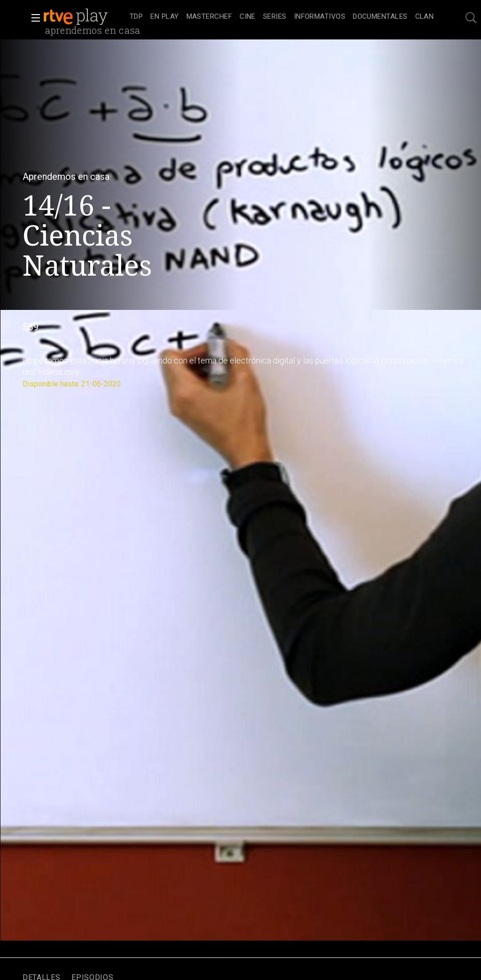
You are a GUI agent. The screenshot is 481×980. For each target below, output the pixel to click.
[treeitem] (136, 17)
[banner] (85, 17)
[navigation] (282, 17)
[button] (33, 18)
